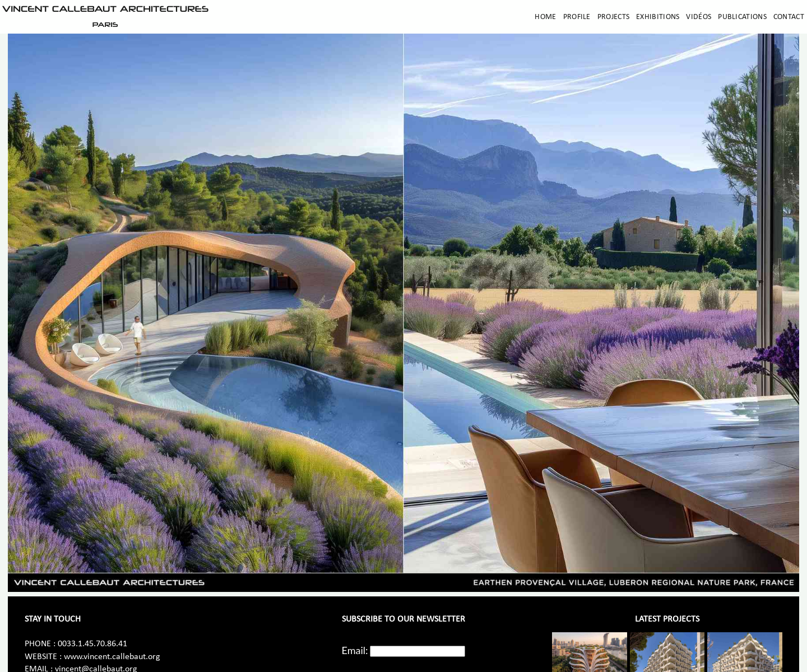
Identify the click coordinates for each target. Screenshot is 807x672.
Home (545, 17)
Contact (789, 17)
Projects (613, 17)
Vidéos (699, 17)
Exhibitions (658, 17)
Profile (577, 17)
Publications (742, 17)
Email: (355, 650)
